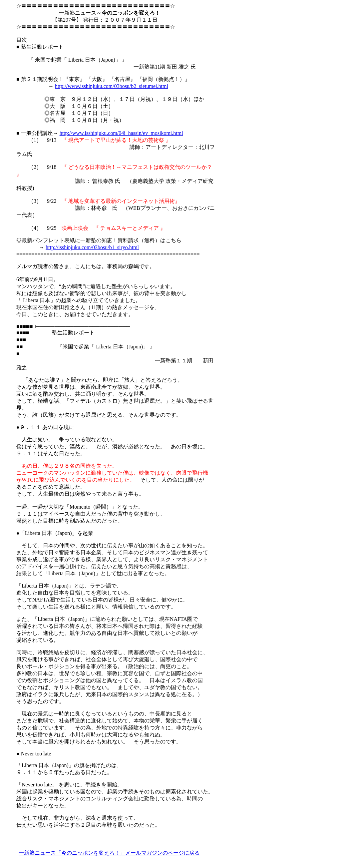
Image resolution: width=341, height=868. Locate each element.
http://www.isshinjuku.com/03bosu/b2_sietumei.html (112, 86)
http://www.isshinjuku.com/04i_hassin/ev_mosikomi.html (121, 133)
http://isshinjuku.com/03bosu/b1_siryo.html (92, 247)
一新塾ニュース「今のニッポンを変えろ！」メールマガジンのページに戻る (109, 853)
